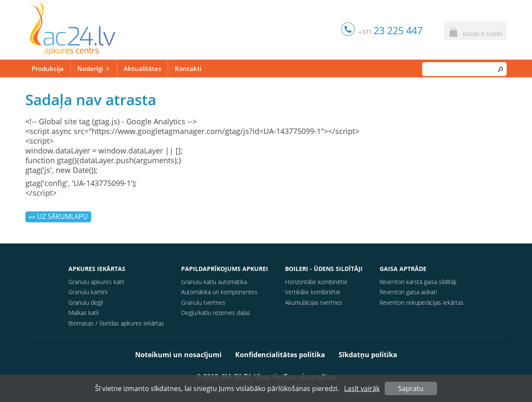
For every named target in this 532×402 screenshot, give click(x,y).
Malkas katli (84, 313)
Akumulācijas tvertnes (314, 302)
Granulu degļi (86, 302)
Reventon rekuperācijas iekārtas (422, 302)
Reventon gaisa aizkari (408, 292)
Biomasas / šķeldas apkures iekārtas (116, 323)
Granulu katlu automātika (214, 282)
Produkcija (48, 68)
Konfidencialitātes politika (280, 355)
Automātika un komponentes (219, 292)
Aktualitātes (142, 68)
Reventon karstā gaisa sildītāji (418, 282)
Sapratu (411, 388)
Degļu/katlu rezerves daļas (216, 313)
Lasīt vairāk (362, 388)
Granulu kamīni (88, 292)
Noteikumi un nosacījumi (178, 355)
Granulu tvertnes (203, 302)
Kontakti (188, 68)
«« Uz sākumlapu (58, 216)
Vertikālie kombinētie (313, 292)
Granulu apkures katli (96, 282)
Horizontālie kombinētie (316, 282)
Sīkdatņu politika (368, 355)
